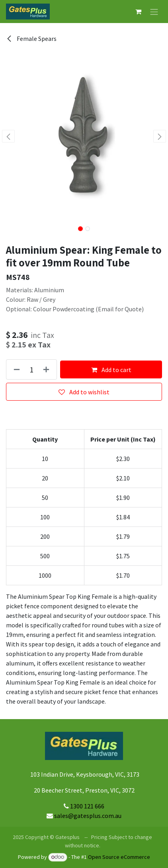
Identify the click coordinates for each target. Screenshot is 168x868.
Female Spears (31, 39)
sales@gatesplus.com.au (88, 816)
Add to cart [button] (111, 370)
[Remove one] (15, 369)
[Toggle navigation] (154, 12)
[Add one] (48, 369)
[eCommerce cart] (138, 12)
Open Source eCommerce (119, 857)
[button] (8, 136)
